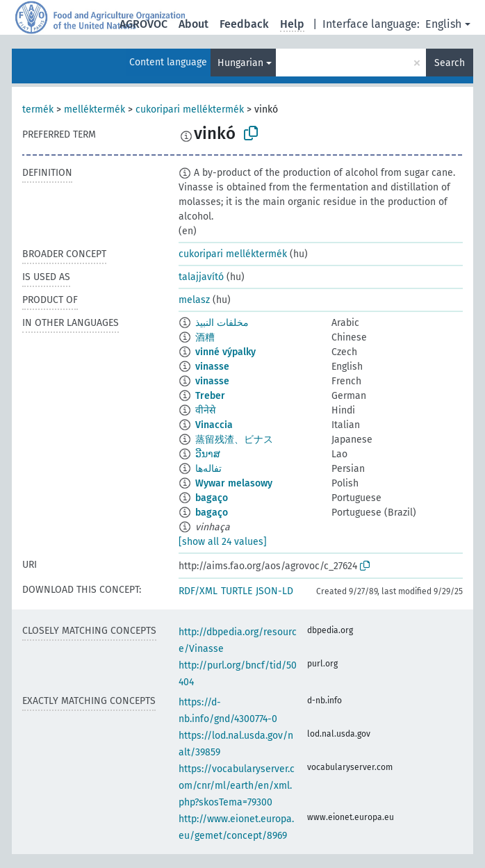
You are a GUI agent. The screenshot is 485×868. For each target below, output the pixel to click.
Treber (210, 396)
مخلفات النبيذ (222, 323)
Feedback (244, 24)
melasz (194, 300)
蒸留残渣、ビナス (234, 440)
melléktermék (94, 109)
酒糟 (205, 337)
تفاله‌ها (208, 469)
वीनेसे (205, 410)
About (194, 24)
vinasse (212, 367)
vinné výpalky (225, 352)
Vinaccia (214, 425)
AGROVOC (143, 24)
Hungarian (240, 63)
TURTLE (237, 591)
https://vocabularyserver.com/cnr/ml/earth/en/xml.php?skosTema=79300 (237, 786)
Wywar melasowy (234, 483)
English (443, 24)
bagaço (212, 498)
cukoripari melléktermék (190, 109)
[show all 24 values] (223, 542)
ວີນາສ (208, 454)
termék (38, 109)
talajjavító (201, 277)
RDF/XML (198, 591)
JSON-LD (274, 591)
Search (450, 63)
